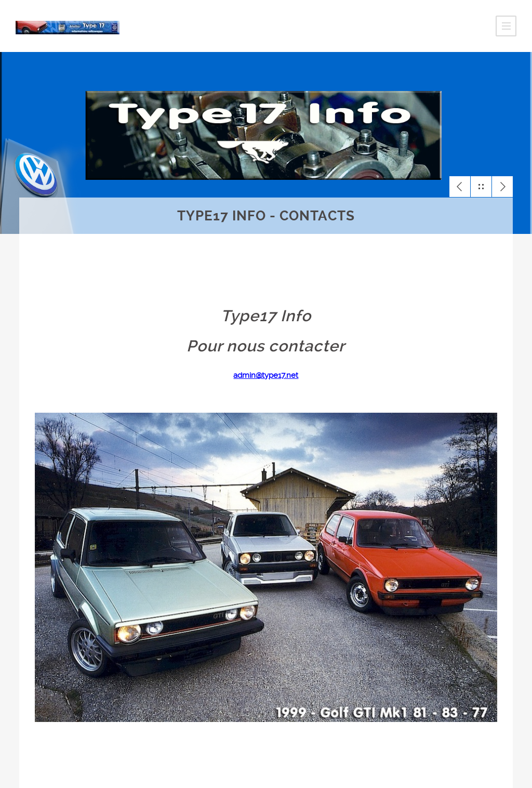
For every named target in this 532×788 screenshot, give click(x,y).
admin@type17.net (266, 375)
